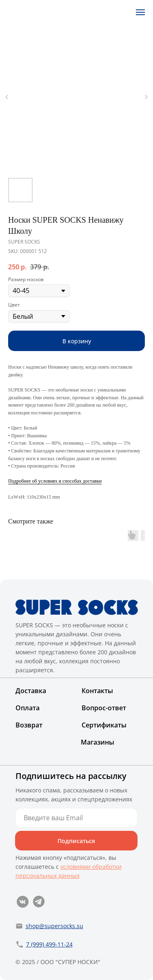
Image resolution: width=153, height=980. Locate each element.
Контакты (97, 691)
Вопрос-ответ (104, 708)
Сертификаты (104, 725)
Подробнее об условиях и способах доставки (55, 481)
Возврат (29, 725)
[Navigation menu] (140, 12)
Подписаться (76, 841)
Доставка (31, 691)
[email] (76, 818)
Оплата (28, 708)
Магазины (98, 742)
